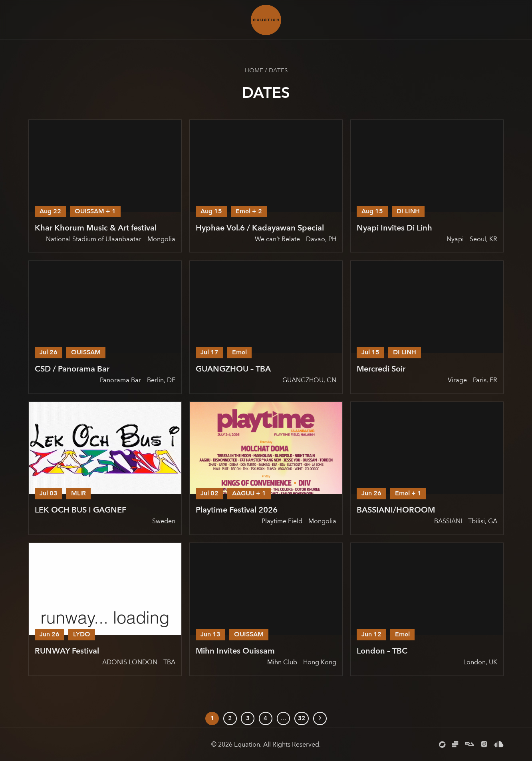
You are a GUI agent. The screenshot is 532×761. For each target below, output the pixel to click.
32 (302, 718)
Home (254, 71)
